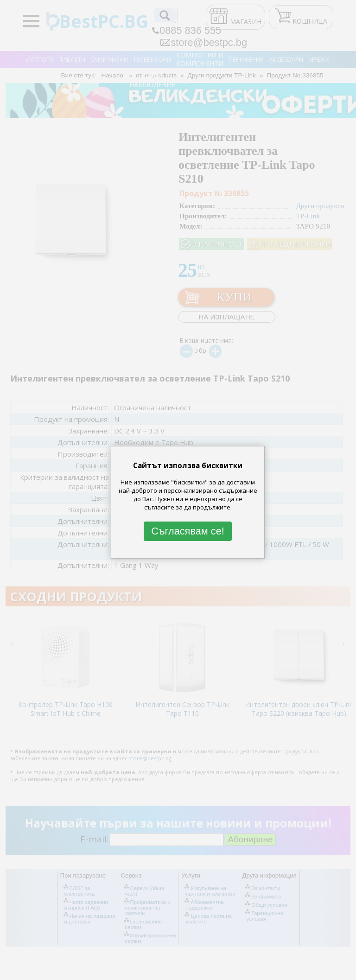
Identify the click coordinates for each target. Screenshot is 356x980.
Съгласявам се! (188, 531)
